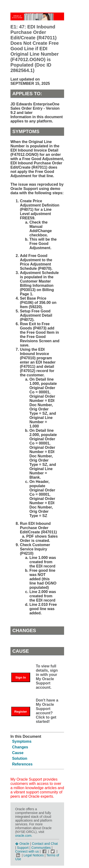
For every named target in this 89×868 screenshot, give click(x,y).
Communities (41, 848)
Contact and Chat (45, 844)
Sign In (21, 677)
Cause (18, 753)
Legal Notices (34, 855)
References (22, 764)
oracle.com (23, 836)
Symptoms (22, 741)
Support (23, 848)
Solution (20, 758)
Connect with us (28, 851)
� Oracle (22, 844)
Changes (20, 747)
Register (21, 712)
